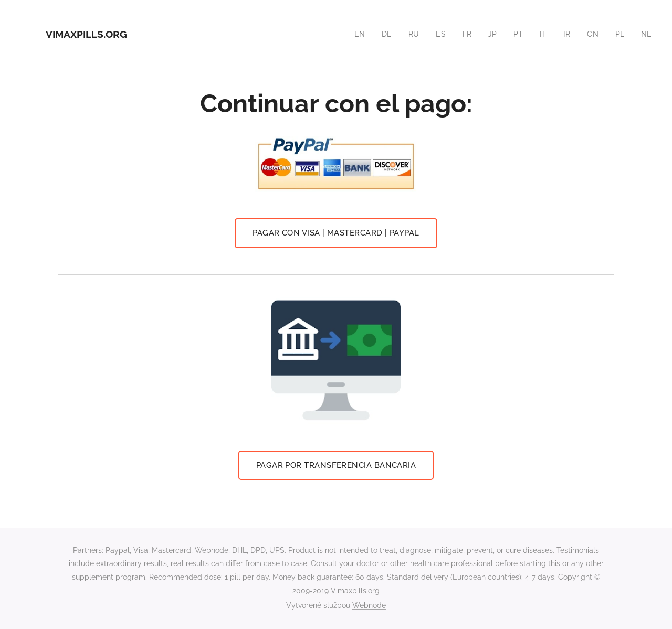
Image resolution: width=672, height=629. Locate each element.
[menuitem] (355, 34)
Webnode (369, 605)
